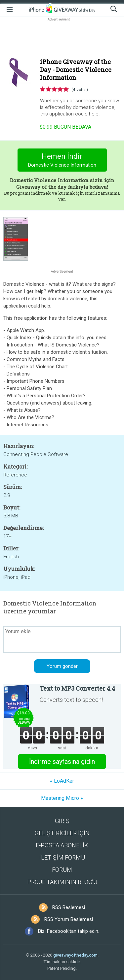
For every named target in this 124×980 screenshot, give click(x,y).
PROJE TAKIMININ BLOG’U (62, 882)
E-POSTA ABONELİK (62, 845)
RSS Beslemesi (69, 907)
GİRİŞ (62, 821)
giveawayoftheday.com (75, 955)
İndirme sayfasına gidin (62, 762)
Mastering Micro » (62, 798)
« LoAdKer (62, 781)
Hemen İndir (62, 161)
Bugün (65, 127)
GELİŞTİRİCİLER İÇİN (62, 833)
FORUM (62, 870)
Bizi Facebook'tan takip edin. (69, 931)
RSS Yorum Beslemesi (69, 919)
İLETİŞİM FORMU (62, 857)
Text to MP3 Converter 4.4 (77, 688)
